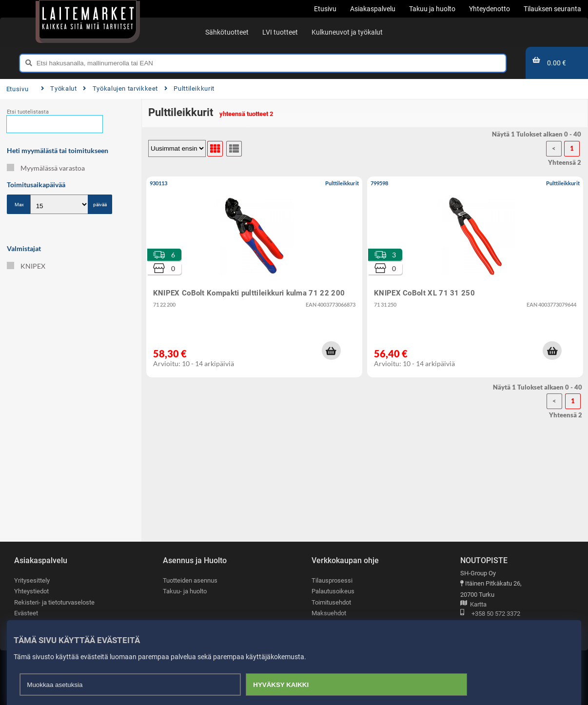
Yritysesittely (32, 580)
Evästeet (26, 614)
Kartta (473, 605)
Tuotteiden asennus (190, 580)
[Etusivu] (88, 20)
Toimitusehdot (331, 602)
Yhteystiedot (31, 592)
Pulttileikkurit (189, 88)
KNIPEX (26, 266)
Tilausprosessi (332, 580)
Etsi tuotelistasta (28, 112)
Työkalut (59, 88)
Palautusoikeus (333, 592)
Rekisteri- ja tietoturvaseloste (54, 602)
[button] (331, 351)
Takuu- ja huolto (185, 592)
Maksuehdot (329, 614)
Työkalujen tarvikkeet (120, 88)
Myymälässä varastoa (46, 168)
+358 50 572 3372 (490, 614)
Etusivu (17, 89)
